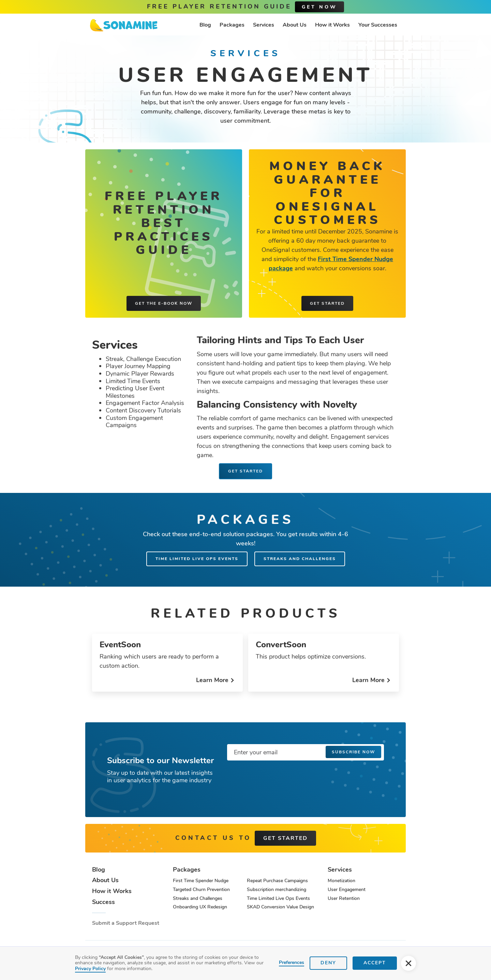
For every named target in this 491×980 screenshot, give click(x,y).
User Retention (344, 898)
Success (103, 902)
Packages (232, 25)
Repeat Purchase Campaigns (277, 881)
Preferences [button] (292, 963)
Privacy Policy (90, 969)
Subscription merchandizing (277, 889)
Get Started (245, 471)
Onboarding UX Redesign (200, 907)
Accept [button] (375, 963)
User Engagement (347, 889)
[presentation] (279, 779)
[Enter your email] (306, 752)
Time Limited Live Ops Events (197, 559)
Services (264, 25)
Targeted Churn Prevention (201, 889)
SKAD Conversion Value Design (280, 907)
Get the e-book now (164, 303)
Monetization (341, 881)
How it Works (332, 25)
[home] (124, 25)
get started (285, 838)
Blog (205, 25)
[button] (408, 963)
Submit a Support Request (126, 923)
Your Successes (378, 25)
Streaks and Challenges (300, 559)
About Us (295, 25)
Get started (327, 303)
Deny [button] (328, 963)
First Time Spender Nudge (201, 881)
